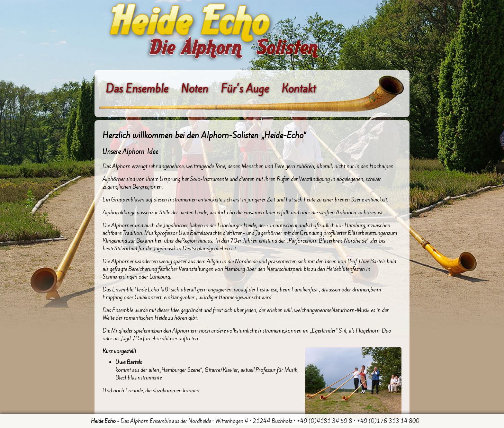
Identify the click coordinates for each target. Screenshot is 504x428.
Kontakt (299, 89)
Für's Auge (245, 89)
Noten (194, 89)
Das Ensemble (137, 89)
